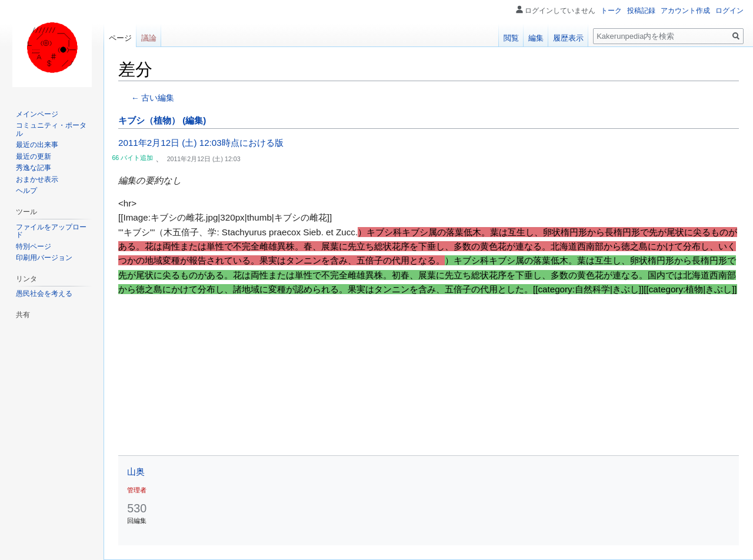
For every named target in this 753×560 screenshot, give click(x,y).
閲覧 (511, 38)
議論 (149, 38)
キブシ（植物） (149, 120)
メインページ (37, 114)
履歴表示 (568, 38)
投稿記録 (641, 11)
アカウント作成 (685, 11)
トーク (611, 11)
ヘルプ (26, 191)
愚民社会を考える (44, 294)
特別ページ (34, 246)
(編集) (194, 120)
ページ (120, 38)
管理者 (137, 490)
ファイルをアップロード (51, 231)
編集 (536, 38)
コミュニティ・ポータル (51, 129)
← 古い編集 (153, 98)
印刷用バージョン (44, 258)
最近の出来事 (37, 145)
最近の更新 (34, 156)
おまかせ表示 (37, 179)
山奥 (136, 471)
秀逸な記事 (34, 168)
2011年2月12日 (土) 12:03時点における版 (201, 143)
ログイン (729, 11)
